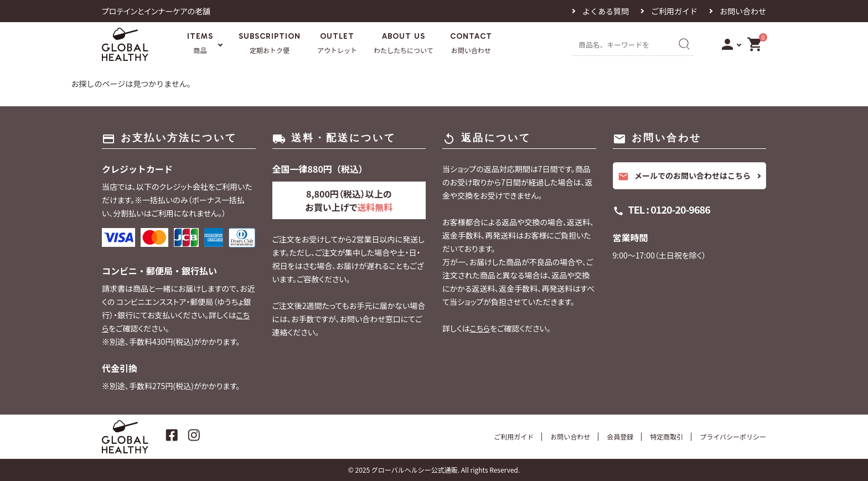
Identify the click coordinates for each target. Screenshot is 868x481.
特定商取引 (666, 436)
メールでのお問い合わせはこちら (684, 176)
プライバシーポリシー (733, 436)
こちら (480, 328)
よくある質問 (606, 11)
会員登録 (620, 436)
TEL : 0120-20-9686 (669, 209)
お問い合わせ (743, 11)
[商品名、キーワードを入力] (621, 44)
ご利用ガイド (674, 11)
